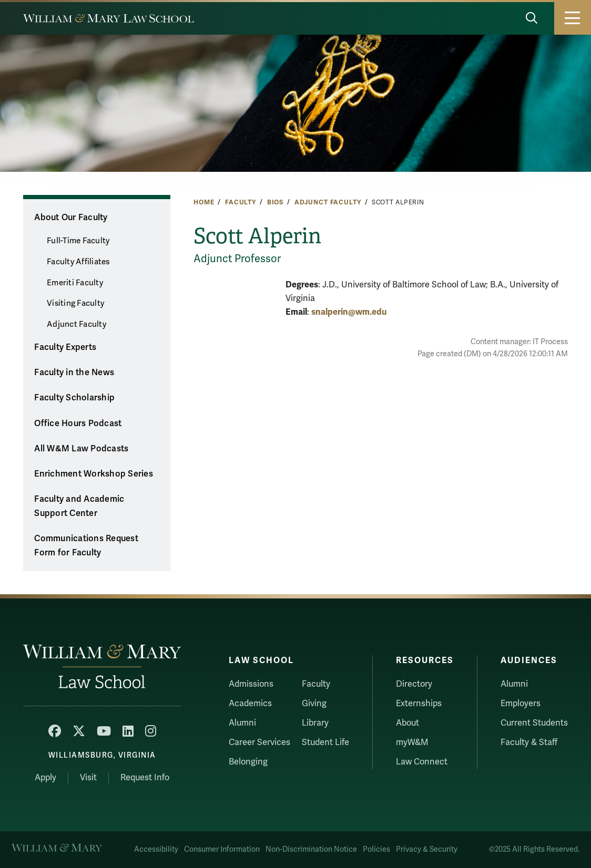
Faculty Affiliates (78, 262)
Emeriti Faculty (75, 283)
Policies (376, 849)
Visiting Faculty (75, 303)
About (407, 723)
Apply (45, 778)
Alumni (242, 723)
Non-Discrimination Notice (311, 849)
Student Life (325, 742)
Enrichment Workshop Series (94, 474)
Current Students (534, 723)
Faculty (241, 202)
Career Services (259, 742)
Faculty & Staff (529, 742)
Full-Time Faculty (78, 241)
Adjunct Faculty (328, 202)
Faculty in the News (74, 373)
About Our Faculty (71, 218)
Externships (419, 704)
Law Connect (422, 762)
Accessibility (156, 849)
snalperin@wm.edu (349, 312)
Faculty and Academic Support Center (79, 506)
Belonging (248, 762)
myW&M (412, 742)
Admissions (251, 684)
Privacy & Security (427, 849)
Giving (314, 704)
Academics (250, 704)
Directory (414, 684)
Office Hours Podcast (78, 423)
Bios (275, 202)
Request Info (145, 778)
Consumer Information (222, 849)
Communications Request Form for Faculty (86, 546)
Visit (88, 778)
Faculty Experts (65, 347)
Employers (521, 704)
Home (204, 202)
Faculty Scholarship (74, 398)
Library (315, 723)
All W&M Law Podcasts (81, 449)
